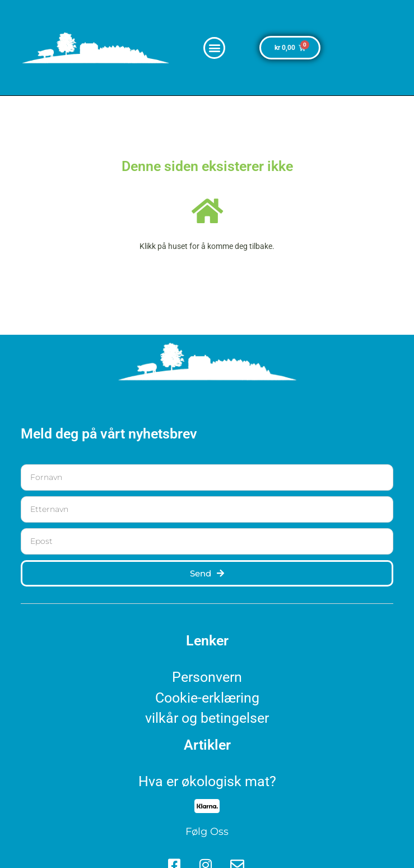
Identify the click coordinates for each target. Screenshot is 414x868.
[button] (214, 48)
